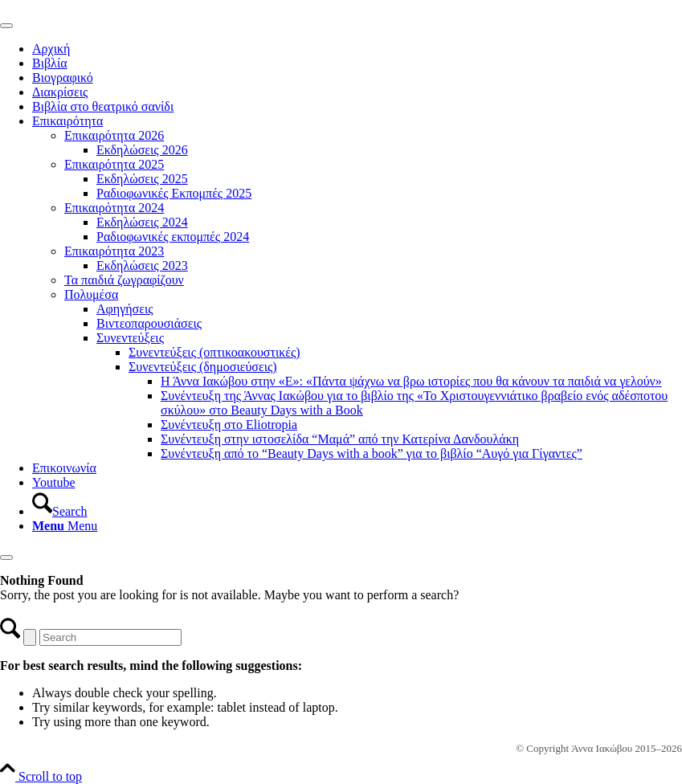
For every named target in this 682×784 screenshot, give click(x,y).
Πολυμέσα (91, 294)
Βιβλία (50, 63)
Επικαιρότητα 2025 (114, 164)
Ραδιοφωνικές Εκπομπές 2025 (174, 193)
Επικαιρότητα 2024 (114, 208)
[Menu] (65, 526)
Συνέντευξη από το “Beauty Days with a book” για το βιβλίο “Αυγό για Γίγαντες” (372, 453)
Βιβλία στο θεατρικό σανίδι (103, 106)
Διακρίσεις (60, 92)
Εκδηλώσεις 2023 (142, 265)
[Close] (6, 557)
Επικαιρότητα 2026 (114, 135)
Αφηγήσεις (125, 309)
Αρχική (51, 49)
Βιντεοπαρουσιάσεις (149, 323)
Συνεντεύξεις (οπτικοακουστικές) (214, 352)
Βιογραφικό (63, 78)
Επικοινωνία (64, 468)
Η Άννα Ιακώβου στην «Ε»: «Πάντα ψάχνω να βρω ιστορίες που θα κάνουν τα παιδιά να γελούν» (411, 381)
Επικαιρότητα (67, 121)
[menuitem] (357, 504)
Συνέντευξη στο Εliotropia (229, 425)
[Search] (60, 511)
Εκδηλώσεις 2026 (142, 150)
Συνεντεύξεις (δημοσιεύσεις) (203, 367)
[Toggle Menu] (6, 26)
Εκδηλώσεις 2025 (142, 179)
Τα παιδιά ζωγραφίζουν (124, 280)
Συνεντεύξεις (130, 338)
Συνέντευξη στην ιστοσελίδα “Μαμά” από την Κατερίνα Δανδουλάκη (340, 439)
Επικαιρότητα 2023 (114, 251)
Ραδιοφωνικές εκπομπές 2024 (173, 237)
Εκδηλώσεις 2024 (142, 222)
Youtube (54, 482)
